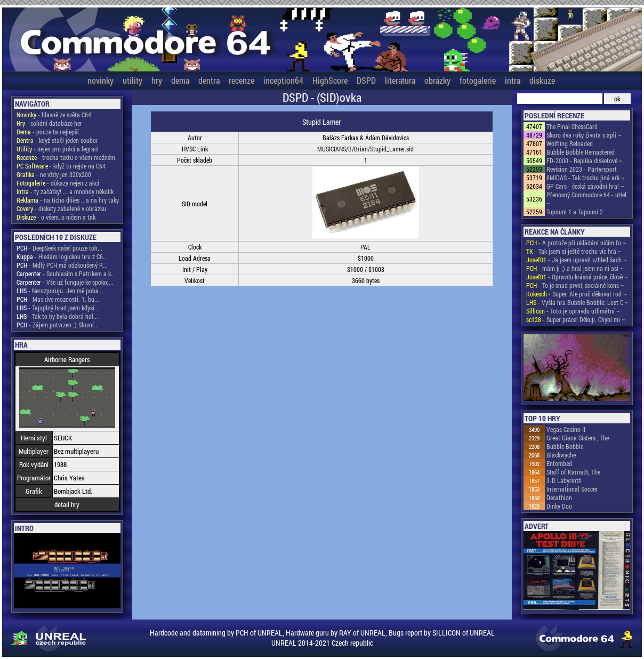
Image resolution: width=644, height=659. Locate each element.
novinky (100, 80)
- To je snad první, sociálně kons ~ (575, 285)
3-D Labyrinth (564, 480)
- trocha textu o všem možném (66, 157)
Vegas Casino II (566, 429)
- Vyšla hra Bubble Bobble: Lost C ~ (577, 302)
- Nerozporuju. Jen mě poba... (60, 291)
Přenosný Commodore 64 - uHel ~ (586, 199)
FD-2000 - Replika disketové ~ (585, 160)
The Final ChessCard (572, 126)
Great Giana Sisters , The (578, 438)
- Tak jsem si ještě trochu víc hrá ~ (574, 251)
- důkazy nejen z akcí (58, 183)
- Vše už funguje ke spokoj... (65, 282)
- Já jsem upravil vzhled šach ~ (577, 260)
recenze (241, 80)
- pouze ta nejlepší (48, 132)
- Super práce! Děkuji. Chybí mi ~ (576, 319)
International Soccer (572, 489)
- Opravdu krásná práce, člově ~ (577, 277)
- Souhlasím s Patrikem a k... (66, 274)
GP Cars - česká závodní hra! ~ (585, 186)
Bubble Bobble (565, 446)
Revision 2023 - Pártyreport (582, 169)
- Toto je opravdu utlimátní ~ (573, 311)
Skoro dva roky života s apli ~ (584, 135)
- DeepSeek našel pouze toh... (59, 248)
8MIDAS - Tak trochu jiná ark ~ (586, 178)
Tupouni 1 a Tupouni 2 (575, 212)
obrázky (437, 80)
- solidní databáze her (49, 123)
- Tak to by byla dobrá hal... (57, 316)
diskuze (542, 80)
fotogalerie (478, 80)
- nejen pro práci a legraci (58, 149)
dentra (209, 80)
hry (157, 80)
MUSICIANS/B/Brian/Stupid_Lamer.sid (365, 149)
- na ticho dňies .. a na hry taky (68, 200)
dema (180, 80)
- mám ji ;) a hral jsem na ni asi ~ (575, 268)
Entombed (559, 463)
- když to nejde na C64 (61, 166)
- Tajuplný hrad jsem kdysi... (58, 308)
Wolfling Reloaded (570, 143)
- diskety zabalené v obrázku (61, 208)
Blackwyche (561, 455)
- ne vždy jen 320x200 (54, 174)
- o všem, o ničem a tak (56, 217)
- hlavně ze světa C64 (54, 115)
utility (132, 80)
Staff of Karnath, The (573, 472)
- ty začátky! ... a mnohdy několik (65, 191)
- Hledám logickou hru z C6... (62, 256)
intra (513, 80)
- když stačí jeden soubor (57, 140)
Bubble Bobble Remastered (581, 152)
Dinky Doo (559, 506)
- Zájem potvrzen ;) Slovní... (58, 325)
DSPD (366, 80)
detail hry (67, 504)
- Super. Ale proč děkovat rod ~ (577, 294)
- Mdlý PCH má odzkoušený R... (62, 265)
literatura (400, 80)
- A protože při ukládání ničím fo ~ (576, 243)
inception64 (283, 80)
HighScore (330, 80)
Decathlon (559, 497)
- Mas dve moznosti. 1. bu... (58, 299)
